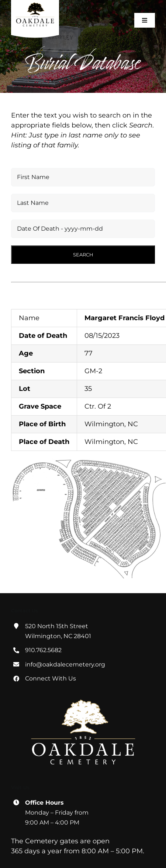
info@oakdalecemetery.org (65, 664)
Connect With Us (51, 678)
